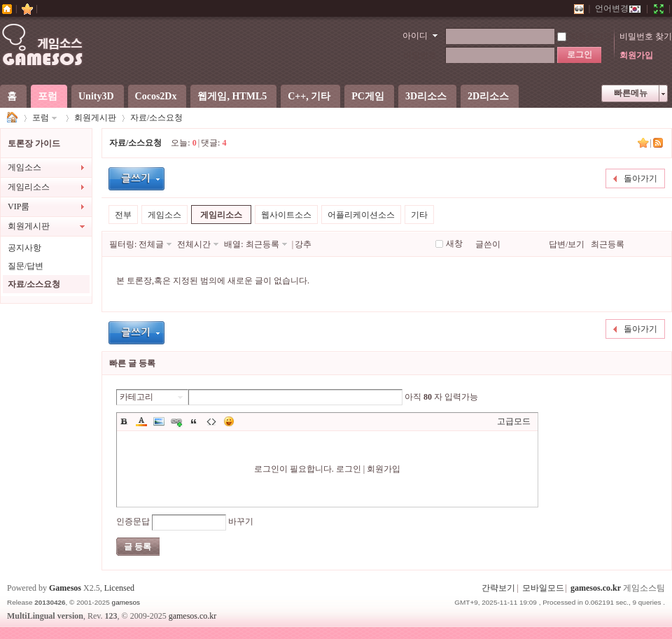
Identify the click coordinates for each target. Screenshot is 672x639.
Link (176, 421)
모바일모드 (543, 588)
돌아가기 (640, 178)
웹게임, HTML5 (232, 96)
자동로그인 (584, 36)
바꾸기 (241, 521)
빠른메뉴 (631, 93)
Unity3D (96, 96)
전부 (123, 215)
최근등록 (262, 244)
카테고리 (136, 397)
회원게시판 (95, 118)
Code (211, 421)
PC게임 (368, 96)
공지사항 (24, 248)
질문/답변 (26, 266)
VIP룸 (19, 206)
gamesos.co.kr (596, 588)
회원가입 (636, 55)
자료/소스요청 (156, 118)
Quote (194, 421)
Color (141, 421)
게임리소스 (29, 187)
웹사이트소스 (286, 215)
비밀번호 (420, 55)
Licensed (119, 588)
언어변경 (618, 8)
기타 (419, 215)
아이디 (415, 36)
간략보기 (498, 588)
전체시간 (194, 244)
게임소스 (13, 118)
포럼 (48, 96)
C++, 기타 (309, 96)
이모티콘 (229, 421)
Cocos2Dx (156, 96)
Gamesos (65, 588)
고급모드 (514, 421)
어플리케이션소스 (361, 215)
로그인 (349, 469)
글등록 (136, 179)
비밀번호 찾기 (646, 36)
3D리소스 (426, 96)
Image (159, 421)
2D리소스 (488, 96)
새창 (454, 244)
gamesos (126, 602)
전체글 (151, 244)
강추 (303, 244)
